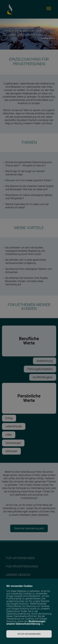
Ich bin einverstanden (29, 634)
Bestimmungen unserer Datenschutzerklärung (26, 623)
